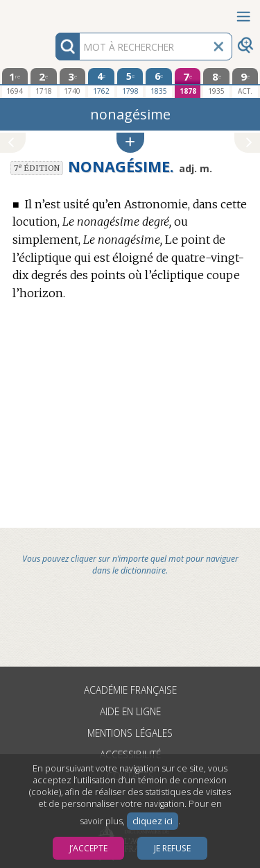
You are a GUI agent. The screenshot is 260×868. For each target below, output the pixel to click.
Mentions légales (130, 733)
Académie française (130, 690)
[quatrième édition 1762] (101, 83)
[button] (130, 143)
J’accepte (88, 848)
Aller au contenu (54, 12)
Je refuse (172, 848)
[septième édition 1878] (188, 83)
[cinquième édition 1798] (130, 83)
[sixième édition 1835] (159, 83)
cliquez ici (153, 821)
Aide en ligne (130, 711)
